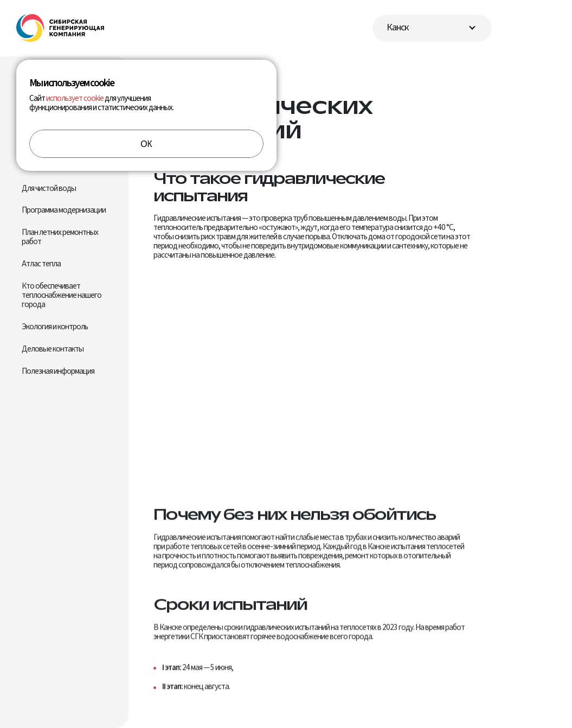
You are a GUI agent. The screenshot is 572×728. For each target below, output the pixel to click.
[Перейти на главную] (60, 28)
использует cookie (75, 98)
